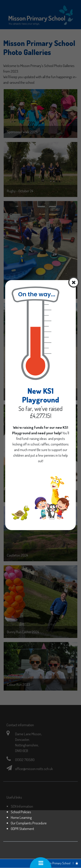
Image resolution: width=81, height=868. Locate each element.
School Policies (21, 812)
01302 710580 (25, 760)
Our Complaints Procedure (29, 823)
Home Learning (21, 817)
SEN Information (22, 806)
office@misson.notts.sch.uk (34, 769)
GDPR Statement (22, 828)
